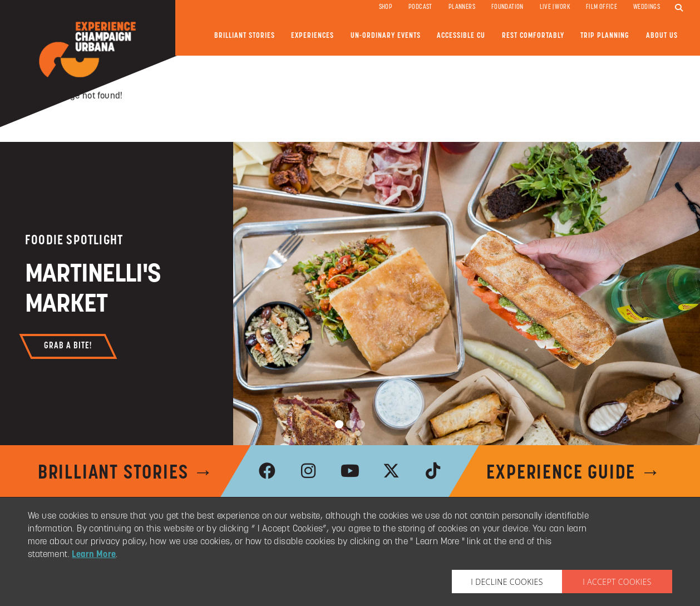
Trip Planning (605, 36)
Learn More (94, 555)
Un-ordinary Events (386, 36)
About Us (662, 36)
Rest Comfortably (533, 36)
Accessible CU (461, 36)
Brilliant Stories (245, 36)
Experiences (312, 36)
